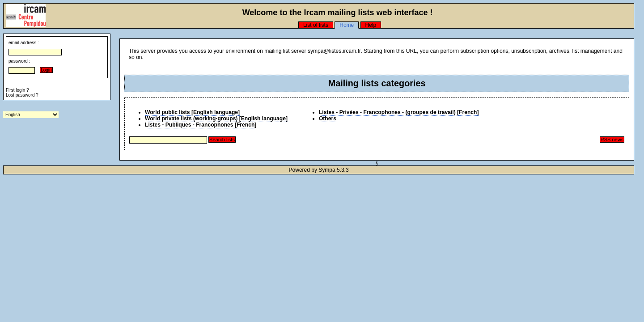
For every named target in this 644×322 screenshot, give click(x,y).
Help (371, 25)
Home (347, 25)
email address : (24, 43)
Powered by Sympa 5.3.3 (319, 170)
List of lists (316, 25)
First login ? (17, 90)
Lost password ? (22, 95)
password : (19, 61)
